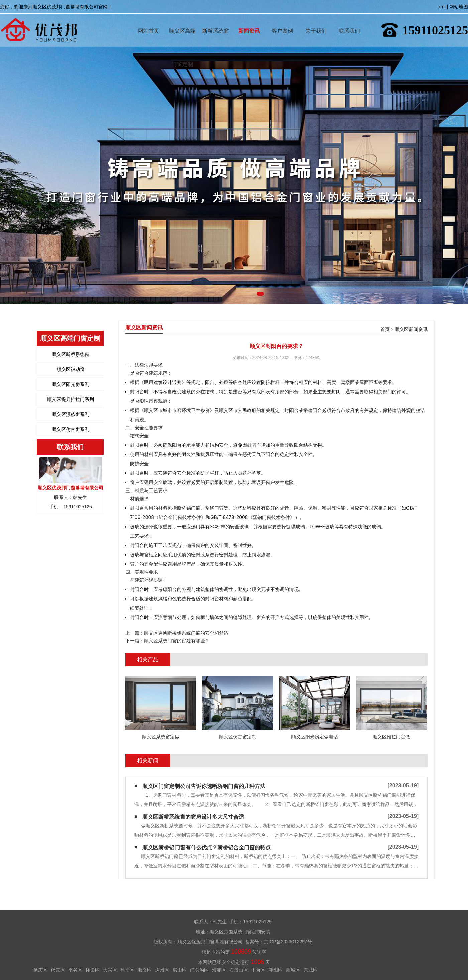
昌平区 (127, 970)
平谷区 (75, 970)
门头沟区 (199, 970)
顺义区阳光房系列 (71, 384)
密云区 (58, 970)
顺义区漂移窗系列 (71, 414)
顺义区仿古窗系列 (71, 429)
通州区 (162, 970)
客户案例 (282, 21)
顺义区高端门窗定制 (182, 21)
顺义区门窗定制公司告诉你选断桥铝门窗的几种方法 (204, 786)
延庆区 (40, 970)
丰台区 (258, 970)
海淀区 (219, 970)
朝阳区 (276, 970)
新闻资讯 (249, 21)
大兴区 (110, 970)
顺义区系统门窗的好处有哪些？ (177, 641)
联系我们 (349, 21)
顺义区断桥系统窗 (71, 354)
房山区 (180, 970)
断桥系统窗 (216, 21)
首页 (385, 329)
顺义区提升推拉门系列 (71, 399)
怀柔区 (93, 970)
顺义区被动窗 (71, 369)
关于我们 (316, 21)
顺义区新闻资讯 (411, 329)
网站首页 (149, 21)
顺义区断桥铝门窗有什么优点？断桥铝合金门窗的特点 (207, 848)
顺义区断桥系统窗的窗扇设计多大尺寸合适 (193, 817)
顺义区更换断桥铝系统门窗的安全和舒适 (186, 633)
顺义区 (145, 970)
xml (442, 7)
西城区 (293, 970)
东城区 (311, 970)
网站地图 (459, 7)
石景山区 (239, 970)
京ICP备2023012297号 (288, 942)
